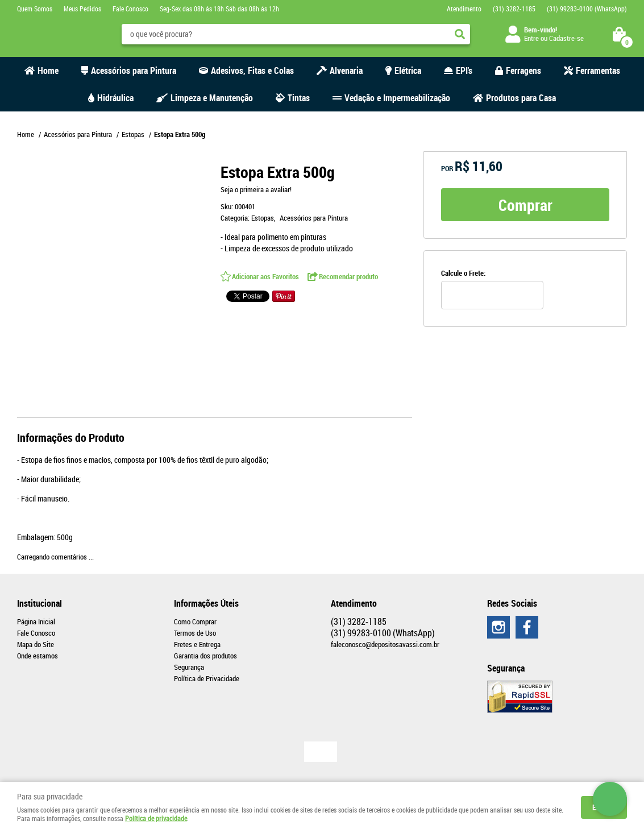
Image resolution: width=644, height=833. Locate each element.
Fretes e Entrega (197, 644)
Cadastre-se (566, 38)
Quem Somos (35, 9)
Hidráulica (115, 98)
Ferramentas (598, 71)
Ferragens (523, 71)
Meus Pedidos (82, 9)
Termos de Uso (195, 633)
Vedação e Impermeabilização (397, 98)
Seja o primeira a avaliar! (256, 189)
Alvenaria (346, 71)
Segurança (189, 667)
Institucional (40, 603)
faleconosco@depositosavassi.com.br (385, 644)
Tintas (299, 98)
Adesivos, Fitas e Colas (252, 71)
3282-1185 (514, 9)
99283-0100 (587, 9)
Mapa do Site (36, 644)
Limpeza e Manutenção (212, 98)
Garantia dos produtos (205, 656)
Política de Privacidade (207, 678)
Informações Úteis (206, 603)
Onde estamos (38, 656)
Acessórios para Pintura (134, 71)
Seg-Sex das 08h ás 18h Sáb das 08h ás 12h (219, 9)
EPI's (464, 71)
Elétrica (408, 71)
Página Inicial (36, 621)
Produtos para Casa (521, 98)
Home (48, 71)
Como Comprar (195, 621)
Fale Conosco (130, 9)
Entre (531, 38)
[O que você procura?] (460, 34)
